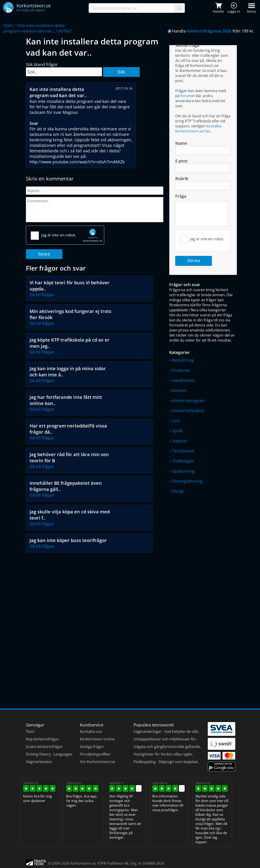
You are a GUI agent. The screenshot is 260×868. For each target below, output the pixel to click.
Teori (30, 731)
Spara (44, 254)
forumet (188, 96)
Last (176, 421)
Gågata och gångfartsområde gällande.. (168, 747)
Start (8, 25)
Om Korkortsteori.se (97, 762)
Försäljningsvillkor (95, 754)
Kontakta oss (91, 731)
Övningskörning (187, 481)
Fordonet (181, 370)
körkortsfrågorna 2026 (209, 31)
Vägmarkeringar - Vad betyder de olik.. (167, 731)
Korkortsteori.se (83, 863)
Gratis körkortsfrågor (44, 747)
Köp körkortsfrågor (42, 739)
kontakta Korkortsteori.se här (198, 129)
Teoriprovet (183, 451)
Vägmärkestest (39, 762)
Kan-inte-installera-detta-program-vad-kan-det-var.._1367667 (38, 28)
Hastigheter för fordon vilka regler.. (164, 754)
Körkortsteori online (97, 739)
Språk (177, 431)
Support (180, 441)
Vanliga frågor (92, 747)
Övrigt (178, 491)
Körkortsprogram (189, 400)
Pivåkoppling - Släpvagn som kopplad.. (166, 762)
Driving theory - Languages (49, 754)
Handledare (183, 380)
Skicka (194, 261)
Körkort (179, 390)
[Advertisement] (95, 589)
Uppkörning (183, 471)
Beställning (183, 360)
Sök (121, 72)
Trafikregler (183, 461)
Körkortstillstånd (188, 411)
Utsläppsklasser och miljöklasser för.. (166, 739)
